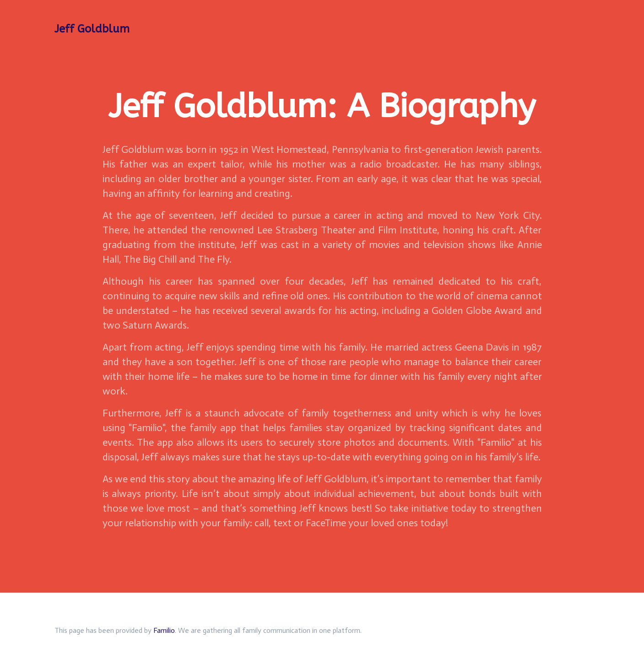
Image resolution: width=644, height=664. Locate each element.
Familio (164, 630)
